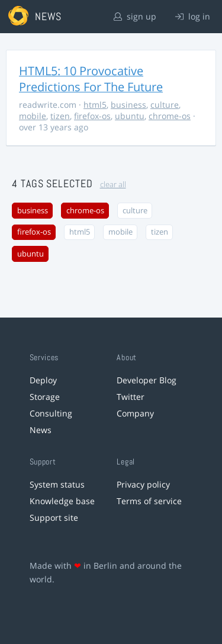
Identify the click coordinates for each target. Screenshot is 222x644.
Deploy (43, 380)
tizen (60, 116)
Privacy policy (143, 484)
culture (165, 105)
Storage (45, 397)
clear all (113, 185)
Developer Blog (147, 380)
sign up (135, 16)
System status (57, 484)
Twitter (131, 397)
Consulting (51, 413)
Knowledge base (62, 501)
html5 (95, 105)
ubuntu (130, 116)
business (128, 105)
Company (135, 413)
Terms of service (149, 501)
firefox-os (92, 116)
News (41, 430)
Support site (54, 518)
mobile (33, 116)
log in (193, 16)
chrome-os (170, 116)
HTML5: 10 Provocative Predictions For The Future (91, 79)
